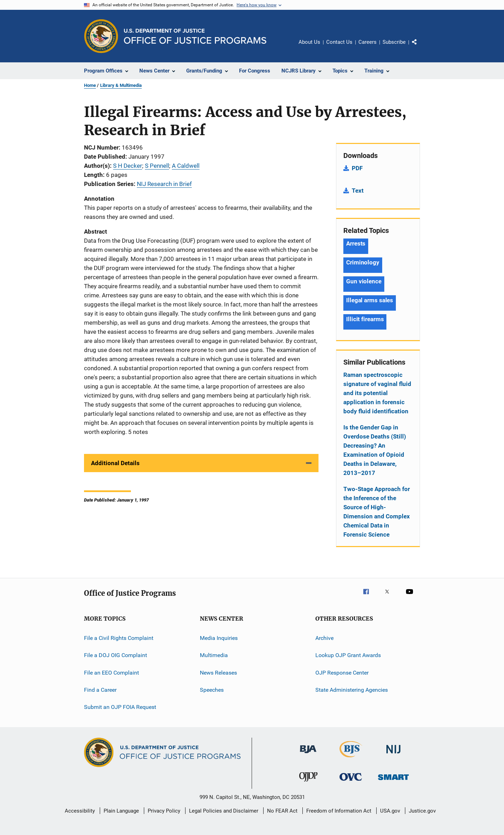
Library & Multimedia (121, 85)
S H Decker (128, 166)
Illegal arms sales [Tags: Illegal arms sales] (370, 300)
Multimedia (214, 655)
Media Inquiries (219, 638)
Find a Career (100, 690)
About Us (309, 42)
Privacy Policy (164, 811)
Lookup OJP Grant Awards (348, 655)
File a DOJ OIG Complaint (115, 655)
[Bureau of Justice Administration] (308, 754)
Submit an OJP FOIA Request (120, 707)
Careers (367, 42)
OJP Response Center (342, 673)
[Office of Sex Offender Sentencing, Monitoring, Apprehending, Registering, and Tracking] (393, 781)
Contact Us (339, 42)
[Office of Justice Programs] (101, 36)
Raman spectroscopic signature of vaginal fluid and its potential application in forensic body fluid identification (377, 393)
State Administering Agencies (352, 690)
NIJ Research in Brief (164, 184)
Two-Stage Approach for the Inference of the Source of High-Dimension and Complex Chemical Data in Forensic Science (377, 512)
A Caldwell (186, 166)
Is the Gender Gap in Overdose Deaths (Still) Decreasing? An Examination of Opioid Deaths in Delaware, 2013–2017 (375, 450)
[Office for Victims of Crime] (351, 782)
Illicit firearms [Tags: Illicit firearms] (365, 319)
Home (90, 85)
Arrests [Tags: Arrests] (356, 243)
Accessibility (80, 811)
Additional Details (115, 463)
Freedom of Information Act (339, 811)
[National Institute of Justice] (393, 755)
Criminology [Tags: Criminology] (363, 262)
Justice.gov (422, 811)
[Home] (195, 36)
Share (420, 47)
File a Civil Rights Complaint (119, 638)
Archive (324, 638)
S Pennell (157, 166)
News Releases (218, 673)
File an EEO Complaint (111, 673)
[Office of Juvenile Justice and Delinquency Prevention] (308, 783)
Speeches (212, 690)
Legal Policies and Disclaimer (224, 811)
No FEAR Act (282, 811)
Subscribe (394, 42)
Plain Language (121, 811)
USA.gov (390, 811)
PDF (357, 168)
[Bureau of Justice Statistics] (351, 759)
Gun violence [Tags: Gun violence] (364, 281)
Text (358, 191)
